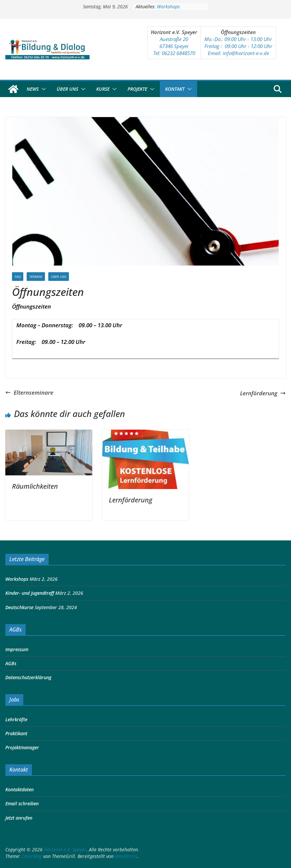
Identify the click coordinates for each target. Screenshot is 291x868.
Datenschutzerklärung (28, 677)
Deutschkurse (19, 607)
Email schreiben (22, 803)
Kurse (103, 89)
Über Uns (67, 89)
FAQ (18, 277)
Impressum (17, 649)
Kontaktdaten (19, 789)
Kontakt (175, 89)
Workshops (168, 7)
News (33, 89)
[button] (42, 89)
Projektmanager (22, 747)
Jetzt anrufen (19, 818)
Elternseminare (29, 392)
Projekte (137, 89)
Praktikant (16, 733)
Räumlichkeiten (35, 486)
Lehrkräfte (16, 719)
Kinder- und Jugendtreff (30, 593)
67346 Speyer (174, 46)
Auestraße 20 (174, 39)
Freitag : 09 (217, 46)
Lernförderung (263, 393)
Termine (36, 277)
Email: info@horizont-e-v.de (238, 53)
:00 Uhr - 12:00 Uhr (251, 46)
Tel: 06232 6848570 (174, 53)
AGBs (11, 663)
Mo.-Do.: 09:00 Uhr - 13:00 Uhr (238, 39)
